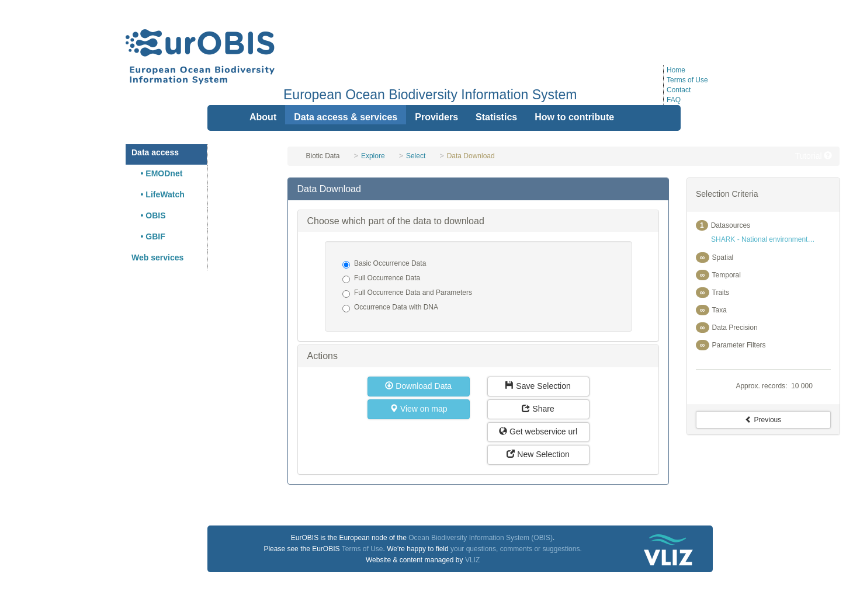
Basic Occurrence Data (384, 264)
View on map (419, 409)
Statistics (496, 117)
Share (538, 409)
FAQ (674, 100)
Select (416, 156)
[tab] (478, 189)
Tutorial (813, 156)
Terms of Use (687, 80)
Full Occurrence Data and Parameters (407, 293)
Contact (679, 90)
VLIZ (472, 560)
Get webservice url (538, 431)
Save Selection (538, 386)
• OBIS (149, 215)
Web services (157, 257)
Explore (373, 156)
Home (676, 70)
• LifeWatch (158, 194)
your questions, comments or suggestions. (516, 549)
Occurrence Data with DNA (390, 308)
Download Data (418, 386)
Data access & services (346, 117)
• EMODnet (157, 173)
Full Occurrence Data (381, 279)
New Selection (538, 454)
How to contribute (574, 117)
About (263, 117)
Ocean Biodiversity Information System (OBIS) (481, 538)
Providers (436, 117)
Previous (763, 420)
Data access (155, 152)
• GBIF (148, 236)
